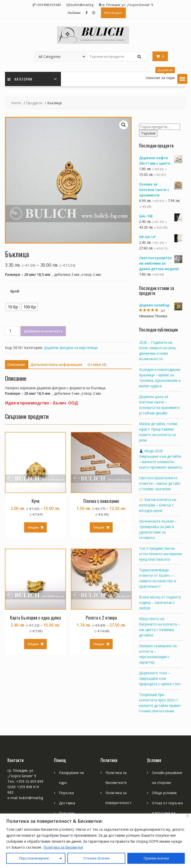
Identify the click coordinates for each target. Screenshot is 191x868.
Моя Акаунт (113, 13)
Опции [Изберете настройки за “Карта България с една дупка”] (33, 644)
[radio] (13, 307)
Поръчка (66, 793)
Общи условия (164, 793)
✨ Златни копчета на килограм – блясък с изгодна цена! (158, 505)
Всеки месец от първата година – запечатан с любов (160, 603)
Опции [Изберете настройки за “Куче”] (33, 527)
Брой (15, 291)
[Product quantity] (12, 331)
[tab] (16, 365)
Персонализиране (34, 858)
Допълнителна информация (56, 364)
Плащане (67, 813)
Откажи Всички (96, 858)
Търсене (148, 133)
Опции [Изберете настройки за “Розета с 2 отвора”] (99, 644)
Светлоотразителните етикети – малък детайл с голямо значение (160, 483)
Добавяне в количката (43, 331)
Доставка (67, 803)
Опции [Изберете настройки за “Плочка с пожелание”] (99, 527)
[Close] (188, 816)
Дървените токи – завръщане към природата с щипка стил (160, 678)
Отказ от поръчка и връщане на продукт (167, 813)
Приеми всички (156, 858)
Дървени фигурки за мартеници (71, 348)
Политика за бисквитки (63, 847)
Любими (74, 13)
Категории (20, 79)
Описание (16, 364)
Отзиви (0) (97, 364)
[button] (182, 79)
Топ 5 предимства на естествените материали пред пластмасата (160, 554)
